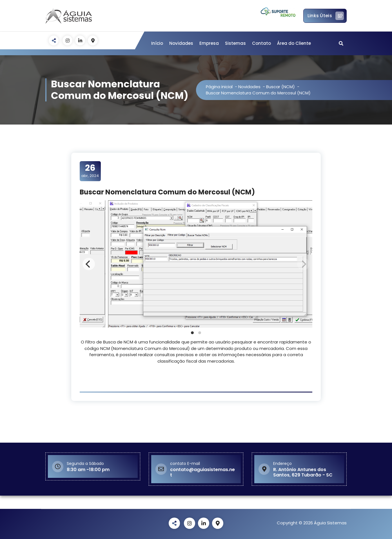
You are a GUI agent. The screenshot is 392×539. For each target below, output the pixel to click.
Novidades (181, 43)
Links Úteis (326, 16)
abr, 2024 (90, 171)
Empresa (209, 43)
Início (157, 43)
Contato (261, 43)
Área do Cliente (294, 43)
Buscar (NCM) (280, 87)
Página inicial (219, 87)
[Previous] (89, 264)
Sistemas (235, 43)
